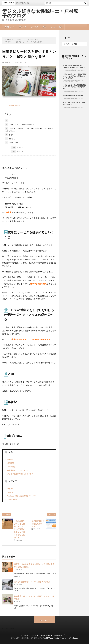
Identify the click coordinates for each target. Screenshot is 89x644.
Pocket (17, 105)
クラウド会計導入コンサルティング (20, 474)
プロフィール (10, 27)
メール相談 (11, 467)
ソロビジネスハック (20, 63)
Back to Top (45, 620)
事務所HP (23, 27)
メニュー (17, 148)
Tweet (11, 105)
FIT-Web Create (53, 638)
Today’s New (12, 143)
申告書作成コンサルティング (18, 470)
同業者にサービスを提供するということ (22, 125)
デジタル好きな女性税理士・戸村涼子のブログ (40, 13)
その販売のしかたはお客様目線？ (38, 524)
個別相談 (11, 463)
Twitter (10, 492)
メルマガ (34, 27)
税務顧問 (11, 459)
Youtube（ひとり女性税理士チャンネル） (23, 496)
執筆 (44, 27)
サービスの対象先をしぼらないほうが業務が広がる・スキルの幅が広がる (29, 130)
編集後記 (10, 139)
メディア (17, 152)
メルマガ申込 (12, 499)
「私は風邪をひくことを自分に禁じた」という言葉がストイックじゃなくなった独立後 (19, 529)
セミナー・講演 (56, 27)
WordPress (73, 638)
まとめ (9, 135)
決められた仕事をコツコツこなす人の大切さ (32, 582)
